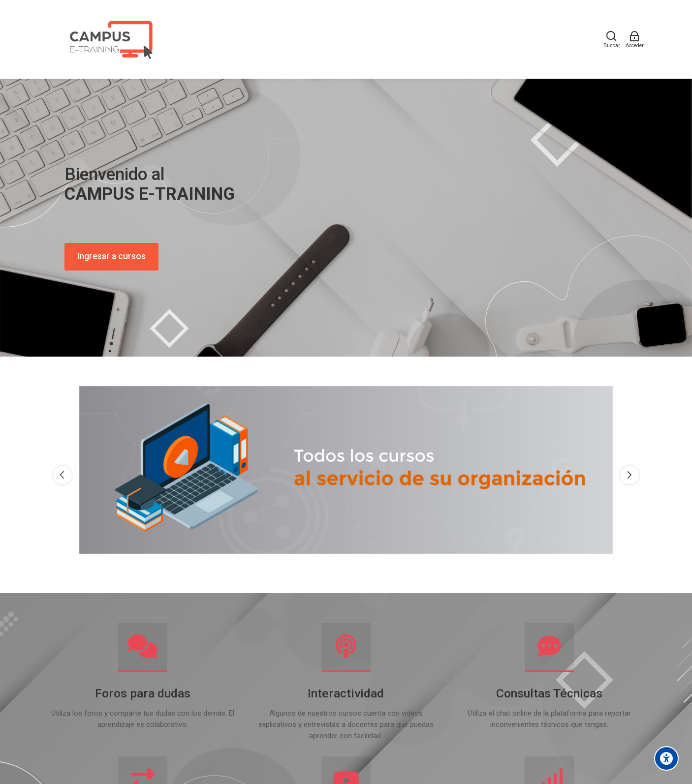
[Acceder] (635, 39)
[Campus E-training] (110, 39)
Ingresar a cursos (111, 256)
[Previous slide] (63, 475)
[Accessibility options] (666, 758)
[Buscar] (612, 39)
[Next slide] (629, 475)
